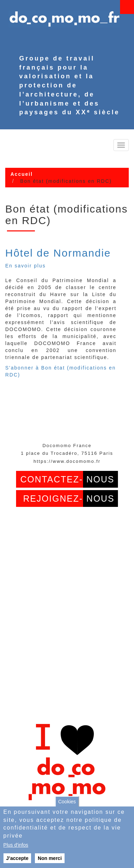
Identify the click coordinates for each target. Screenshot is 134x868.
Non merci (50, 858)
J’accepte (17, 858)
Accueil (22, 174)
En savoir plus (25, 266)
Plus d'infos (16, 845)
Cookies (67, 802)
